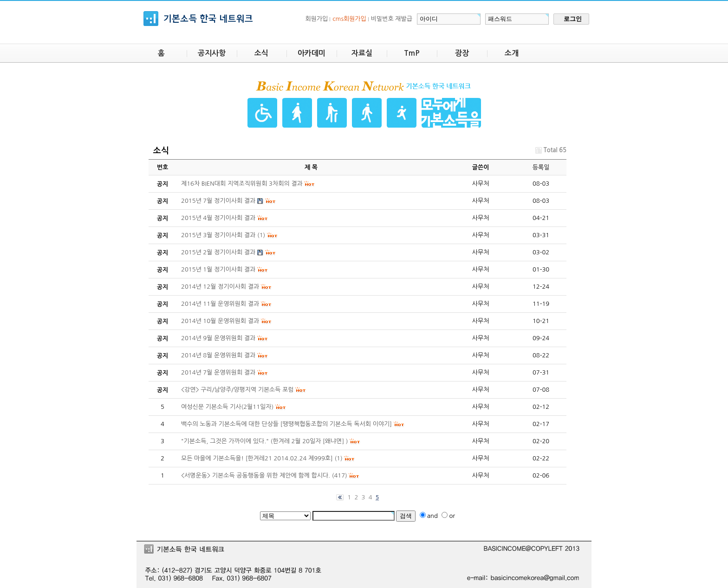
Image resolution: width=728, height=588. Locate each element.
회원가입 (316, 19)
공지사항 (212, 53)
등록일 (541, 167)
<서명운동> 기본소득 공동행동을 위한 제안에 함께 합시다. (256, 475)
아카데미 (312, 53)
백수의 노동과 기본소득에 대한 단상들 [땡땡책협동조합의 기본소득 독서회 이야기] (286, 424)
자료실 (362, 53)
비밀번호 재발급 (392, 19)
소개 (512, 53)
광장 (462, 53)
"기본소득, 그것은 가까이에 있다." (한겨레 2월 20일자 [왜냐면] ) (265, 441)
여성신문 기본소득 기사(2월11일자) (227, 407)
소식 (261, 53)
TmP (412, 53)
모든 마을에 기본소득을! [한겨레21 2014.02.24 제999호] (257, 458)
